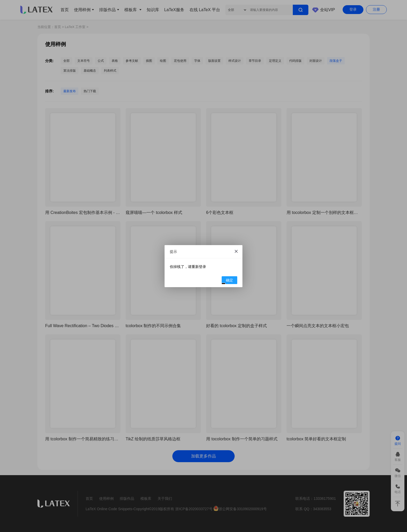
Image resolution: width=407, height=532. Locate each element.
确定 (228, 281)
